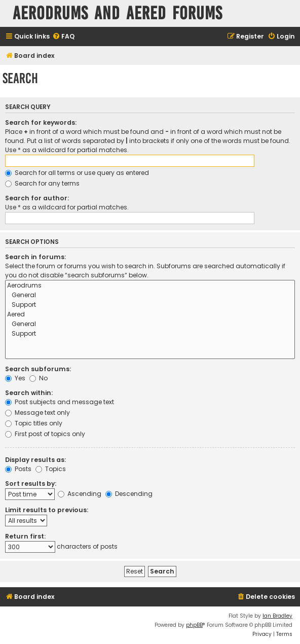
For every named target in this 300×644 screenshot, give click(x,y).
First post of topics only (45, 434)
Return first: (25, 536)
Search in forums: (35, 257)
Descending (129, 494)
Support (150, 305)
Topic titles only (34, 423)
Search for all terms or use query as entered (77, 173)
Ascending (80, 494)
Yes (15, 378)
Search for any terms (42, 183)
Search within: (29, 393)
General (150, 295)
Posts (18, 469)
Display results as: (35, 460)
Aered (150, 315)
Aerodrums (150, 286)
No (39, 378)
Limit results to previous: (47, 510)
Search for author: (37, 198)
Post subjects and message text (60, 402)
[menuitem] (63, 37)
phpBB (194, 625)
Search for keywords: (41, 122)
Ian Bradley (277, 616)
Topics (51, 469)
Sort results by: (31, 484)
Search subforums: (38, 369)
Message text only (37, 413)
